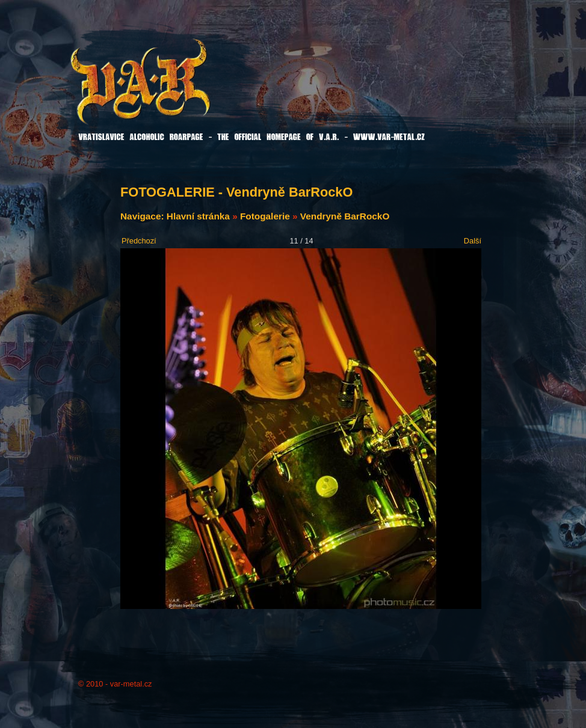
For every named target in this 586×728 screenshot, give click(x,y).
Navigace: (143, 216)
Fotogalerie (265, 216)
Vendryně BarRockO (345, 216)
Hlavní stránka (198, 216)
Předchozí (139, 241)
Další (473, 241)
